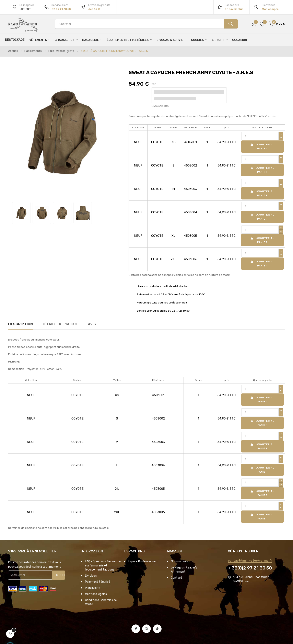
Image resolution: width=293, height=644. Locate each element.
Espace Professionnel (142, 561)
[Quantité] (260, 136)
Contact (177, 578)
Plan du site (93, 588)
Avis (92, 324)
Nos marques (179, 561)
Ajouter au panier (262, 147)
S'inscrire (61, 575)
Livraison (91, 576)
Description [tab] (20, 324)
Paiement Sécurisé (98, 582)
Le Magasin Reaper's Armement (184, 570)
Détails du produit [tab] (60, 324)
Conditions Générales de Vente (101, 602)
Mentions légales (96, 594)
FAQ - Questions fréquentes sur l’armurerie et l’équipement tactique (103, 566)
